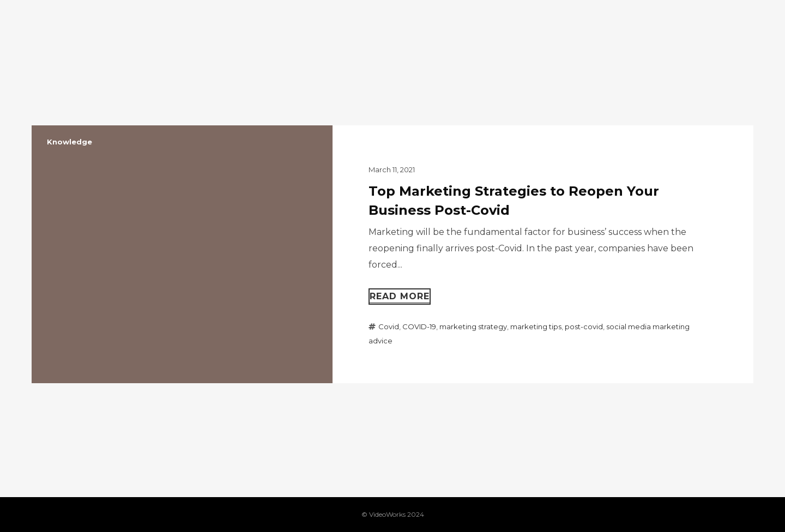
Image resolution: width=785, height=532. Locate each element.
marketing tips (536, 327)
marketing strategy (473, 327)
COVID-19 (419, 327)
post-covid (584, 327)
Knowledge (70, 142)
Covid (389, 327)
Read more (400, 296)
